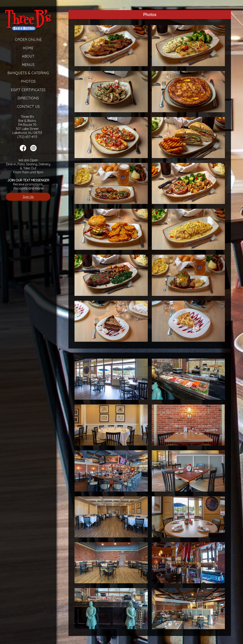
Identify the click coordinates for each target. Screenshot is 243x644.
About (28, 56)
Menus (28, 65)
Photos (28, 81)
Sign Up (28, 197)
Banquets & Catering (28, 73)
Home (28, 48)
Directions (28, 98)
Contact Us (28, 106)
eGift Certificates (28, 90)
